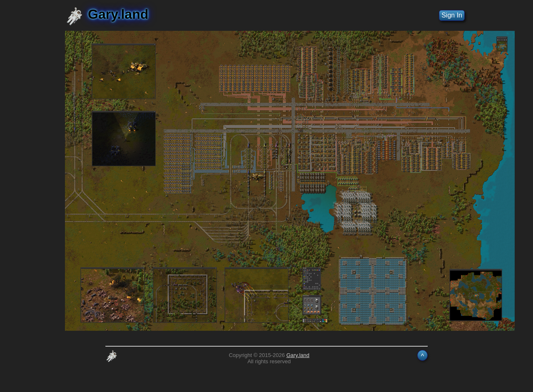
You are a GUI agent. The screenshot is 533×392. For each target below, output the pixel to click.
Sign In (452, 15)
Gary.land (298, 355)
